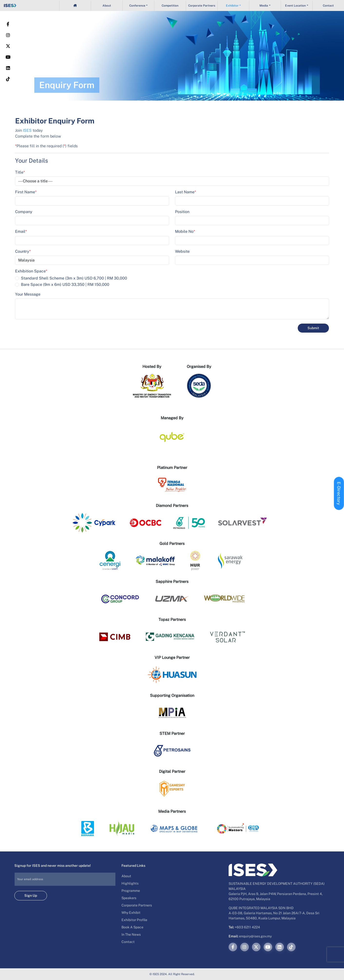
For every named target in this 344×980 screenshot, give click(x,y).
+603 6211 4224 (247, 927)
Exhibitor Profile (134, 920)
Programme (131, 891)
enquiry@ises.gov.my (255, 936)
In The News (131, 934)
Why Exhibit (131, 913)
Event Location (295, 6)
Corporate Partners (202, 6)
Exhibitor (232, 6)
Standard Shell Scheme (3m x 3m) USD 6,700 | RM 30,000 (74, 278)
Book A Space (132, 927)
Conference (137, 6)
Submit (313, 328)
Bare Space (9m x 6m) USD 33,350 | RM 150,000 (65, 285)
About (107, 6)
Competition (170, 6)
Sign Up (31, 896)
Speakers (129, 898)
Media (264, 6)
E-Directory (339, 493)
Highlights (130, 883)
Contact (328, 6)
